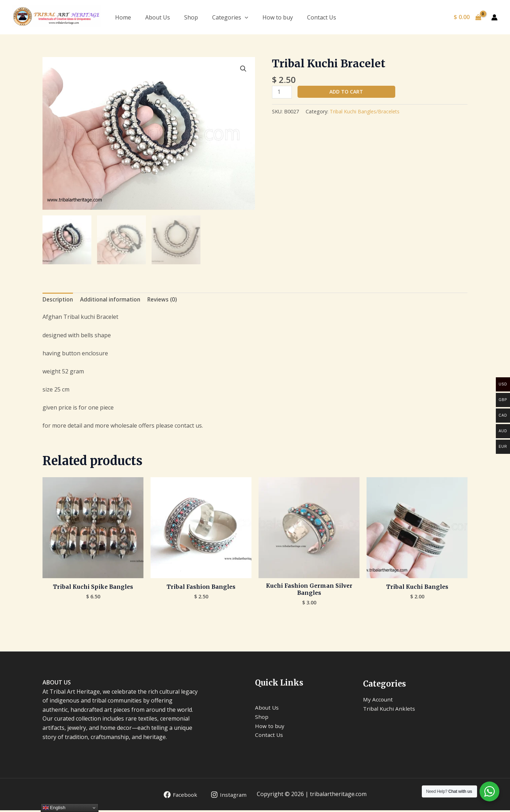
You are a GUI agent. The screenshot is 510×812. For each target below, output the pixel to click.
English (54, 808)
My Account (378, 701)
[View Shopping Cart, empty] (467, 17)
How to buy (278, 17)
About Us (158, 17)
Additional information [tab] (113, 300)
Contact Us (322, 17)
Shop (191, 17)
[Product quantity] (282, 92)
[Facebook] (179, 796)
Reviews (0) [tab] (167, 300)
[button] (243, 69)
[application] (245, 17)
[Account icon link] (494, 17)
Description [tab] (58, 300)
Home (123, 17)
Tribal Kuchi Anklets (390, 710)
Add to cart (347, 92)
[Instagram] (228, 796)
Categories (230, 17)
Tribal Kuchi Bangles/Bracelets (365, 112)
